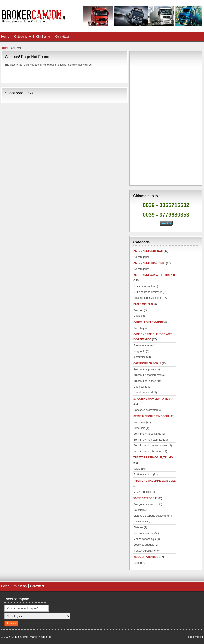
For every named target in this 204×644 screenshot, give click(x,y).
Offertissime (140, 387)
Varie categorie (145, 498)
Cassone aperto (143, 345)
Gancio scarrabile (144, 533)
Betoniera (139, 510)
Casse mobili (141, 522)
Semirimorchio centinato (147, 434)
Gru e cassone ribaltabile (148, 292)
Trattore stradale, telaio (153, 458)
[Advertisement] (166, 117)
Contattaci (62, 37)
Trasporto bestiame (145, 551)
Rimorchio (139, 428)
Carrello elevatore (148, 322)
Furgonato (139, 351)
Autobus (138, 310)
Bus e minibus (143, 304)
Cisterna (138, 527)
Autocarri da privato (145, 369)
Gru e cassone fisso (145, 286)
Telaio (137, 469)
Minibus (138, 316)
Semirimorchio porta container (151, 445)
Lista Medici (196, 637)
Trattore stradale (143, 475)
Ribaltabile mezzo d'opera (148, 298)
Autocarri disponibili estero (149, 375)
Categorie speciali (147, 363)
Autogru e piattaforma (146, 504)
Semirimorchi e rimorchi (151, 416)
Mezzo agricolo (142, 492)
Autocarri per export (145, 381)
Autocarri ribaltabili (149, 263)
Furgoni (138, 563)
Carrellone (139, 422)
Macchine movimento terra (153, 399)
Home (5, 37)
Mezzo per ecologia (145, 539)
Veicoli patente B (146, 557)
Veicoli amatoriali (143, 393)
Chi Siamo (43, 37)
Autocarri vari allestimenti (154, 275)
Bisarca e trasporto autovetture (151, 516)
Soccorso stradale (144, 545)
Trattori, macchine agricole (155, 481)
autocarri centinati (148, 251)
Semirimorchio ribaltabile (148, 451)
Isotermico (139, 357)
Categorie (21, 37)
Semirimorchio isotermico (148, 440)
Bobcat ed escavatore (146, 410)
